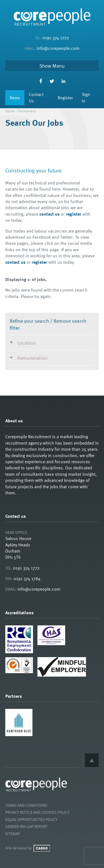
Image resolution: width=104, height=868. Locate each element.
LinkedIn (63, 81)
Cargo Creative (42, 848)
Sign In (86, 97)
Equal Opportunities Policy (31, 819)
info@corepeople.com (58, 48)
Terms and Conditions (26, 805)
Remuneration (32, 358)
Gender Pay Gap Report (26, 826)
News (15, 98)
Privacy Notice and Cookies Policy (37, 812)
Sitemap (13, 834)
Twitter (52, 81)
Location (26, 343)
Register (65, 98)
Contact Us (36, 97)
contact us (50, 214)
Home (10, 111)
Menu (59, 66)
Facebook (41, 81)
